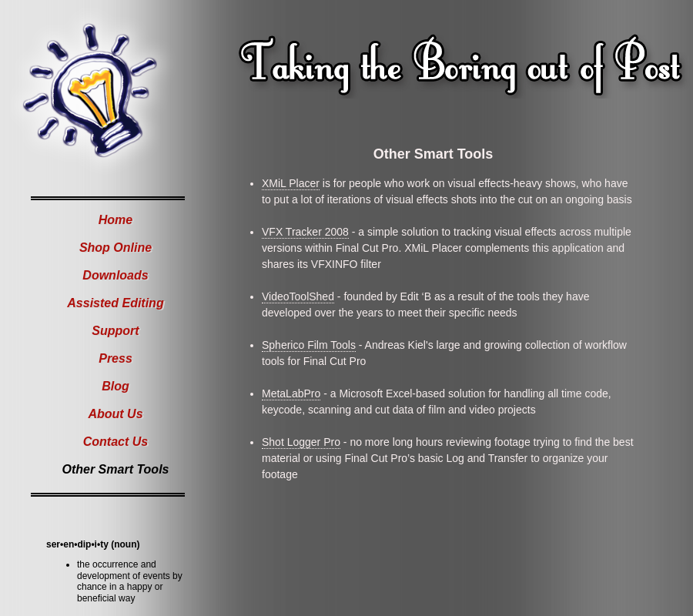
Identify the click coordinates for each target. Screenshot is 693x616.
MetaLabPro (291, 393)
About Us (115, 414)
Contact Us (115, 442)
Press (115, 358)
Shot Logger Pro (301, 442)
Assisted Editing (115, 303)
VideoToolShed (298, 296)
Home (115, 220)
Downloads (115, 275)
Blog (115, 386)
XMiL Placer (291, 183)
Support (115, 331)
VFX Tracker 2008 (305, 232)
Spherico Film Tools (309, 345)
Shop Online (115, 248)
